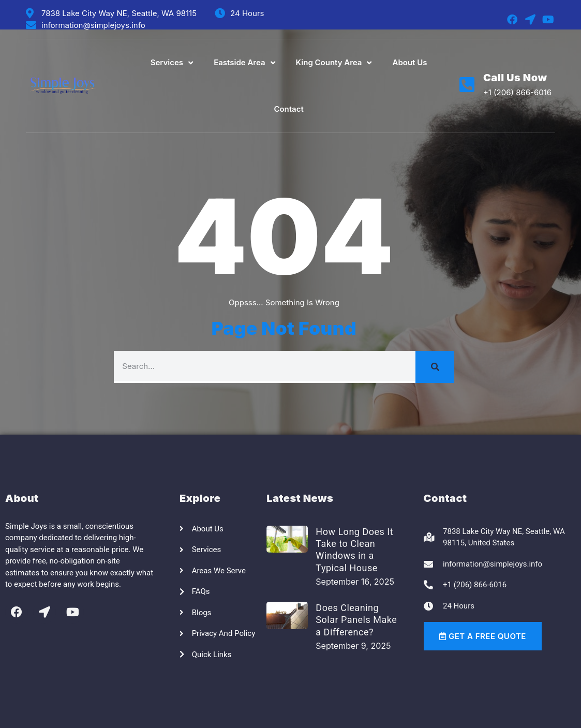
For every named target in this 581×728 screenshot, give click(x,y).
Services (172, 63)
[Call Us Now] (467, 85)
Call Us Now (515, 78)
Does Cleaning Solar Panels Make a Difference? (356, 620)
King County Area (334, 63)
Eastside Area (244, 63)
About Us (409, 62)
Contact (288, 109)
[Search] (435, 367)
